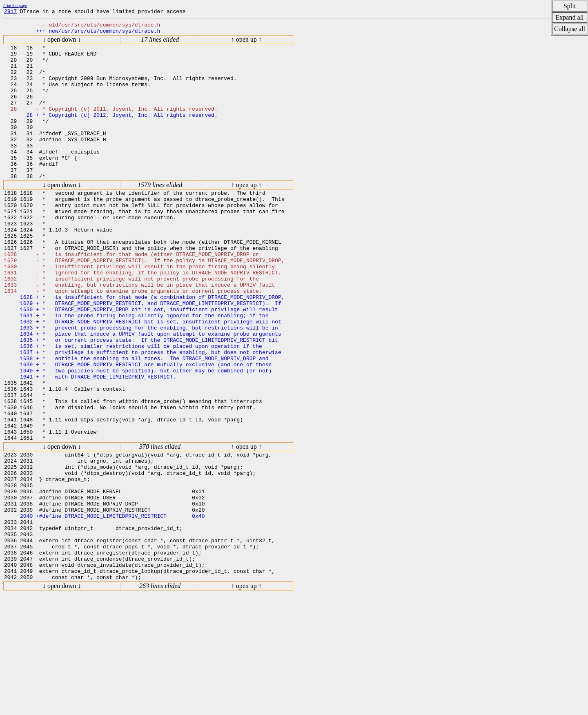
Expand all (570, 17)
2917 (10, 12)
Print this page (15, 6)
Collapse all (570, 29)
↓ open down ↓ (62, 43)
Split (570, 6)
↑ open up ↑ (246, 43)
